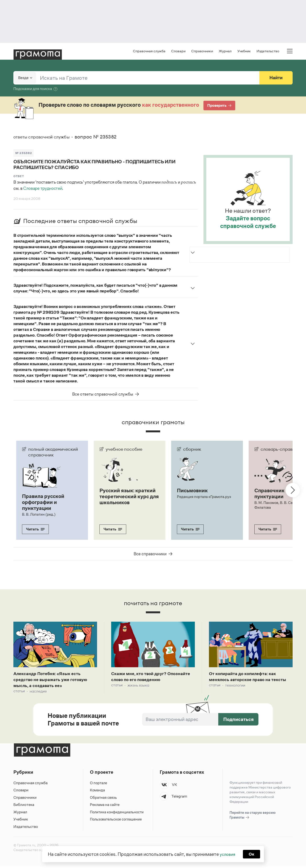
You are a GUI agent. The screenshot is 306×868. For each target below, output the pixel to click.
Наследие (38, 693)
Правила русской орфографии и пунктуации (45, 503)
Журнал (225, 51)
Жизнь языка (138, 686)
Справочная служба (149, 51)
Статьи (19, 693)
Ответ (19, 177)
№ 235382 (24, 153)
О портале (99, 784)
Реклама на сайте (105, 806)
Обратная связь (104, 799)
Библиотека (24, 806)
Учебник (244, 51)
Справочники (202, 51)
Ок (253, 854)
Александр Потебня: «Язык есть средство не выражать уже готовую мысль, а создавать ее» (54, 680)
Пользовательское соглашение (117, 821)
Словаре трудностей (43, 189)
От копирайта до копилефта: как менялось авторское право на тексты (246, 680)
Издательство (268, 51)
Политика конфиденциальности (118, 813)
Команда (98, 791)
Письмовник (193, 491)
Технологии (235, 693)
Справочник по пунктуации (274, 494)
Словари (178, 51)
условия (227, 854)
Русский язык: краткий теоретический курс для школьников (126, 500)
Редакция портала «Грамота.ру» (205, 497)
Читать (35, 529)
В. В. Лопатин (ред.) (39, 514)
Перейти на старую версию (253, 817)
